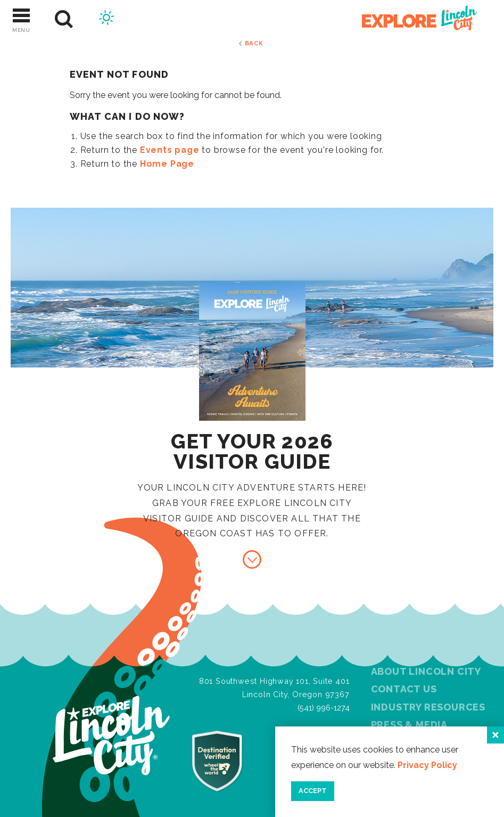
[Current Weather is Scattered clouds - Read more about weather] (106, 19)
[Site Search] (64, 19)
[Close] (495, 735)
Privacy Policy (427, 765)
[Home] (414, 19)
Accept (313, 791)
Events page (170, 150)
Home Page (167, 164)
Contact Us (404, 689)
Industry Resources (428, 707)
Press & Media (409, 725)
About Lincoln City (426, 671)
